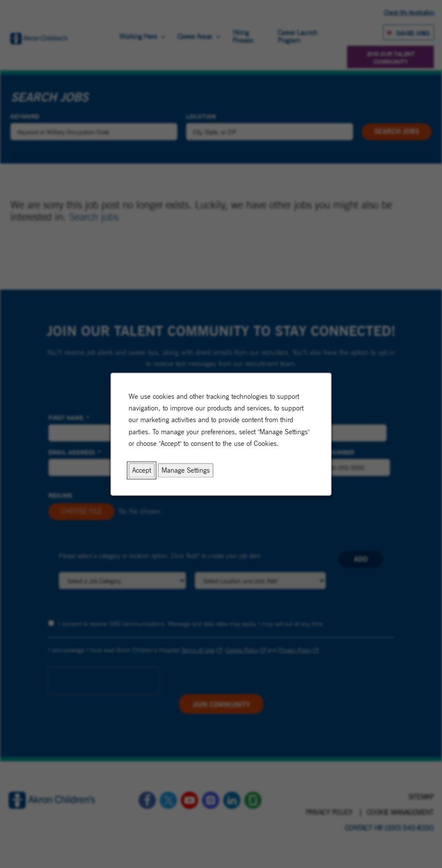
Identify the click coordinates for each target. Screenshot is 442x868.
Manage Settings (186, 470)
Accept (142, 470)
